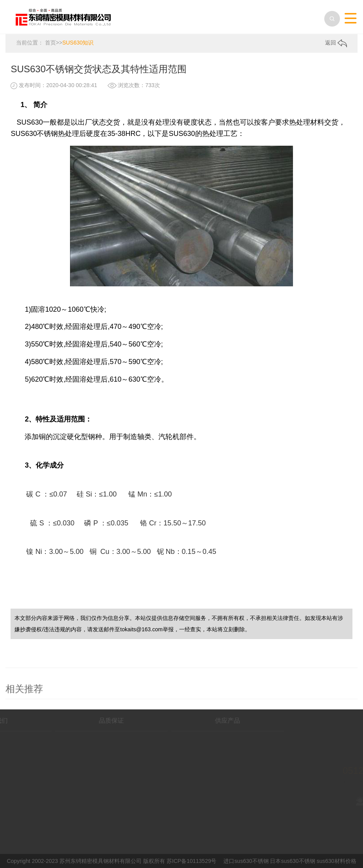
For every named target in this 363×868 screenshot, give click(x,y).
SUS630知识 (78, 42)
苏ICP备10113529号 (192, 861)
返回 (336, 43)
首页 (50, 42)
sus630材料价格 (336, 861)
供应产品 (187, 720)
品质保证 (71, 720)
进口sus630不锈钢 (246, 861)
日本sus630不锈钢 (292, 861)
